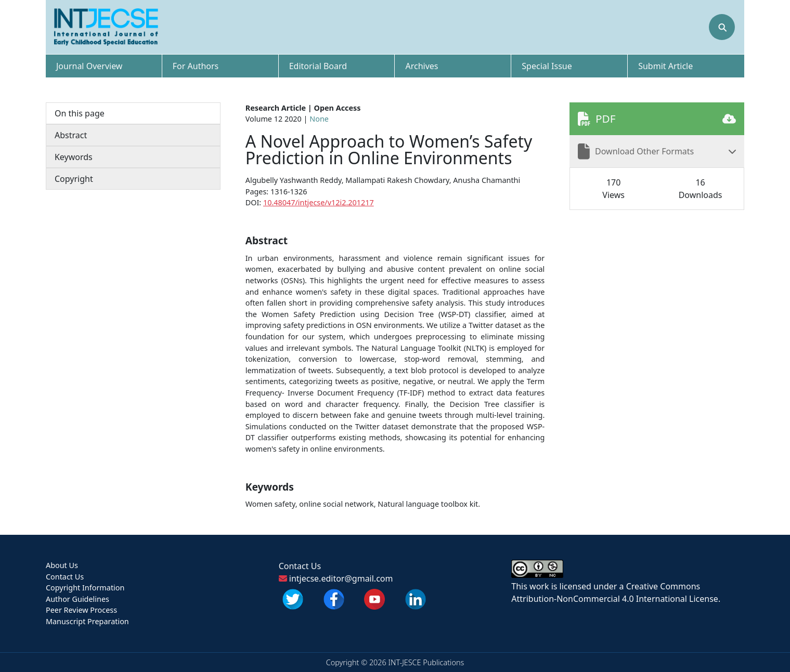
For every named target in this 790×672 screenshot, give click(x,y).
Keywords (74, 157)
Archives (422, 66)
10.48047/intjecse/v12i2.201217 (319, 202)
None (319, 119)
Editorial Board (318, 66)
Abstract (71, 135)
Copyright (74, 179)
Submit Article (665, 66)
